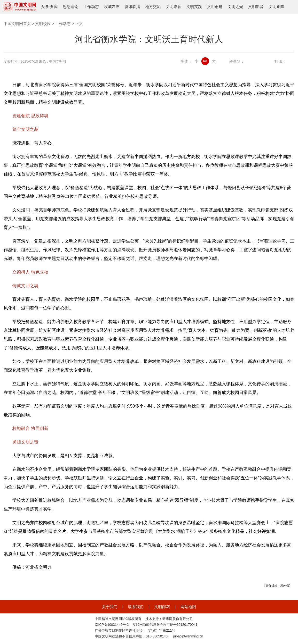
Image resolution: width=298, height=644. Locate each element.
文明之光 (235, 7)
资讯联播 (132, 7)
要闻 (54, 7)
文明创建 (215, 7)
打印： (280, 62)
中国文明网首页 (17, 24)
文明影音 (256, 7)
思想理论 (71, 7)
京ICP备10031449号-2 (112, 625)
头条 (45, 7)
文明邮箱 (162, 607)
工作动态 (91, 7)
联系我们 (136, 607)
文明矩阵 (276, 7)
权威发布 (112, 7)
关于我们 (110, 607)
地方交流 (153, 7)
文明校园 (43, 24)
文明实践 (194, 7)
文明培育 (173, 7)
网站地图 (188, 607)
